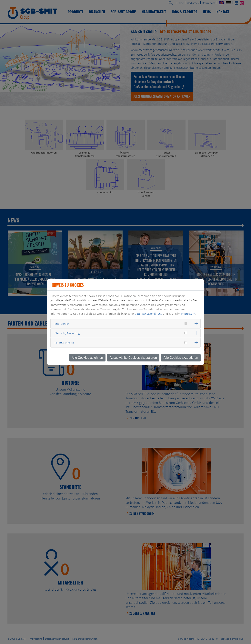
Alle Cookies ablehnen (87, 358)
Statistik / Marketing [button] (67, 333)
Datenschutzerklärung (148, 314)
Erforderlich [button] (62, 324)
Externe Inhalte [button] (64, 343)
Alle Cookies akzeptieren (181, 358)
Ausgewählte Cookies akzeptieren (133, 358)
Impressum (188, 314)
